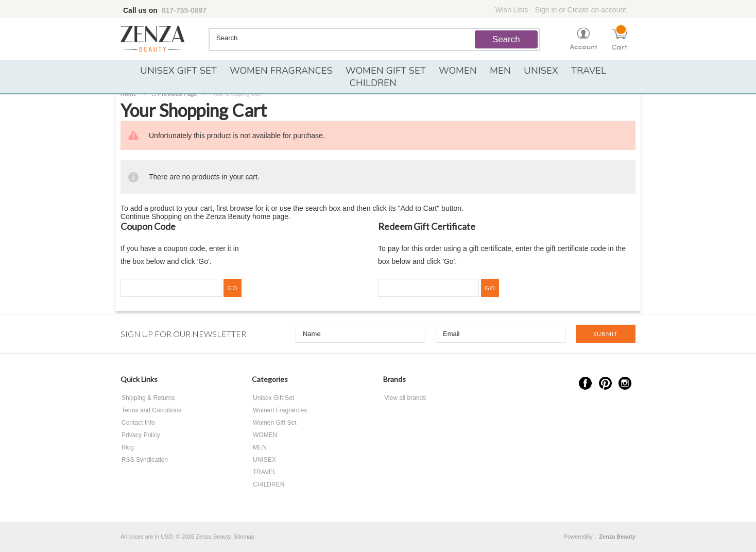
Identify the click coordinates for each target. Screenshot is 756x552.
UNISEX (541, 71)
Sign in (546, 10)
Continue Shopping (151, 216)
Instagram (625, 383)
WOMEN (458, 71)
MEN (500, 71)
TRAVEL (589, 71)
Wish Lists (512, 10)
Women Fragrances (281, 71)
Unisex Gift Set (178, 71)
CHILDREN (373, 83)
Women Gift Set (386, 71)
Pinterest (605, 383)
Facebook (585, 383)
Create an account (597, 10)
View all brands (405, 398)
